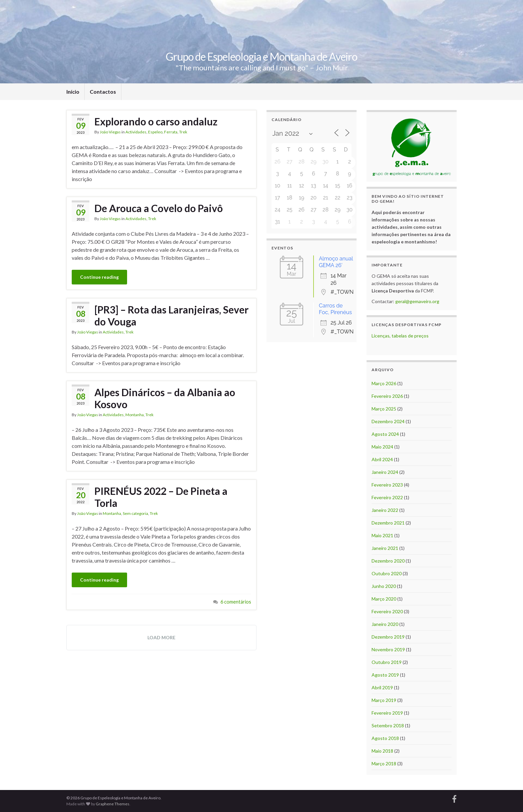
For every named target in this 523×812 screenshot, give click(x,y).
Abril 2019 (382, 687)
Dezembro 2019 (388, 637)
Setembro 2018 (388, 725)
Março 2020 (384, 599)
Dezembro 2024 (388, 421)
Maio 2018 (382, 751)
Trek (183, 132)
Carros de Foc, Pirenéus (335, 309)
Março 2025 (384, 409)
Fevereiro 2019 (387, 713)
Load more (161, 637)
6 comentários (236, 602)
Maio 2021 (382, 535)
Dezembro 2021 (388, 523)
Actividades (136, 132)
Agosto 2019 (385, 675)
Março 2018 (384, 763)
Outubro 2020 (387, 573)
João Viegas (110, 132)
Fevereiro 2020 (387, 611)
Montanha (135, 415)
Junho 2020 (384, 586)
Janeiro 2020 (385, 624)
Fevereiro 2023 (387, 485)
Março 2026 (384, 383)
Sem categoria (135, 513)
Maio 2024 (382, 447)
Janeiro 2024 (385, 472)
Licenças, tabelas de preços (400, 336)
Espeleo (155, 132)
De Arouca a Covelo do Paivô (159, 208)
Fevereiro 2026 (387, 396)
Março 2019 (384, 700)
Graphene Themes (113, 804)
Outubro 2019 (387, 662)
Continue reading (99, 277)
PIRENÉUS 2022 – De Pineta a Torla (161, 497)
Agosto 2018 (385, 738)
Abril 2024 (382, 459)
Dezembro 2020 (388, 561)
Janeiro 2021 (385, 548)
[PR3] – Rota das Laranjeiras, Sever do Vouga (171, 315)
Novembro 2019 (388, 649)
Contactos (103, 92)
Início (73, 92)
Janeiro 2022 (385, 510)
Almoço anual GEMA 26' (336, 262)
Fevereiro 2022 (387, 497)
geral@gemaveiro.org (417, 301)
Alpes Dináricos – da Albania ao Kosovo (165, 398)
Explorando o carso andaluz (156, 121)
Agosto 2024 (385, 434)
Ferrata (171, 132)
